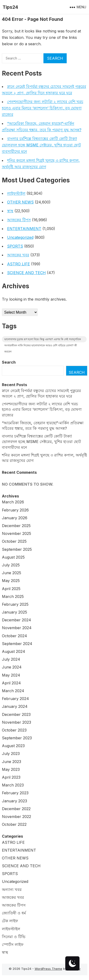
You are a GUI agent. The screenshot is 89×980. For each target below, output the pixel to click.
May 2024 (11, 675)
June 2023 (12, 762)
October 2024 (14, 636)
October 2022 (14, 824)
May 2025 (11, 581)
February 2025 (15, 604)
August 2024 (14, 651)
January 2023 (14, 801)
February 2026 (15, 510)
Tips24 (10, 7)
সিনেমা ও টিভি (14, 937)
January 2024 (15, 706)
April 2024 (11, 683)
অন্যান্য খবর (12, 890)
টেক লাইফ (10, 921)
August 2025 (13, 557)
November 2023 (16, 722)
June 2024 (12, 667)
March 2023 (13, 785)
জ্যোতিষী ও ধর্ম (14, 913)
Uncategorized (20, 237)
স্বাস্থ (10, 211)
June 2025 (12, 573)
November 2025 (16, 533)
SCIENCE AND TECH (26, 273)
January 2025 (14, 612)
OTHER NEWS (20, 202)
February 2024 (15, 699)
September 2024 (17, 644)
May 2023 (11, 769)
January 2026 (15, 518)
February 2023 (15, 793)
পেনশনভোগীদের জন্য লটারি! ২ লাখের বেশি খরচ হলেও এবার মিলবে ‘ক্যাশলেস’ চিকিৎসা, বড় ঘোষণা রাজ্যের (43, 108)
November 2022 (16, 817)
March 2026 (13, 502)
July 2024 (11, 659)
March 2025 (13, 596)
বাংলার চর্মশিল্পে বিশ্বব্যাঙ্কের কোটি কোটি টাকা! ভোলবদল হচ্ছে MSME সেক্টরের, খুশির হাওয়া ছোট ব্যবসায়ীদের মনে (41, 145)
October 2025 (14, 541)
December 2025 (16, 526)
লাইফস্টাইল (16, 193)
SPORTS (15, 246)
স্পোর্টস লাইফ (13, 944)
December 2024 (16, 620)
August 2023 (13, 746)
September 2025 (17, 549)
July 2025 (11, 565)
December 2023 (16, 714)
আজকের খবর (18, 255)
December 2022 (16, 809)
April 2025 (11, 589)
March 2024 (13, 691)
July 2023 (11, 754)
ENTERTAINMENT (24, 229)
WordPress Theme (48, 969)
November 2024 (17, 628)
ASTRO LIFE (19, 264)
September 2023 (17, 738)
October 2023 (14, 730)
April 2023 (11, 777)
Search (9, 362)
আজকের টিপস (19, 220)
